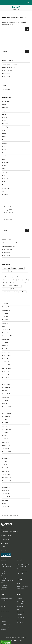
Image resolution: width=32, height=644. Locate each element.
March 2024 (6, 349)
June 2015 (5, 465)
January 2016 (6, 449)
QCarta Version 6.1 (7, 71)
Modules (3, 630)
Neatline (5, 146)
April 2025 (5, 323)
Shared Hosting (8, 207)
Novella (4, 150)
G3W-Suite (4, 583)
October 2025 (6, 310)
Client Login (20, 623)
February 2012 (6, 503)
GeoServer (5, 124)
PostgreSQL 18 (6, 77)
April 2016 (5, 439)
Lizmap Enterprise (22, 571)
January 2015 (6, 474)
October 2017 (6, 416)
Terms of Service (22, 604)
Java (4, 130)
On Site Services (6, 611)
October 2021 (6, 388)
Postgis (4, 159)
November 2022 (7, 371)
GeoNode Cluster (22, 569)
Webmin (5, 191)
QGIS (4, 169)
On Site (3, 607)
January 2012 (6, 507)
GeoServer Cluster (22, 567)
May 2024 (5, 346)
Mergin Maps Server (7, 598)
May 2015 (5, 468)
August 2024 (6, 339)
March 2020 (6, 404)
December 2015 (7, 452)
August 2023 (6, 362)
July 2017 (5, 420)
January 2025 (6, 330)
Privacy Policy (21, 607)
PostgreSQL (6, 162)
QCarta (4, 166)
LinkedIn (5, 551)
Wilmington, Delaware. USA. (10, 532)
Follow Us (5, 543)
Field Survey (20, 589)
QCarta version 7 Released (9, 64)
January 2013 (6, 494)
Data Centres (21, 601)
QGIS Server (7, 89)
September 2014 (7, 481)
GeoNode (5, 121)
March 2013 (6, 490)
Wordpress (5, 195)
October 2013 (6, 487)
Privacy (16, 640)
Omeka (4, 153)
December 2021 (7, 384)
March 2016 (6, 442)
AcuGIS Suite (6, 101)
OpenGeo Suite (6, 156)
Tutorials (5, 185)
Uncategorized (6, 188)
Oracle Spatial (21, 574)
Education (20, 615)
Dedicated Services (9, 213)
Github (4, 547)
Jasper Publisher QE (22, 586)
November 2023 (7, 359)
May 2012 (5, 500)
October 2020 (6, 394)
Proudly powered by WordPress (10, 515)
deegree (5, 111)
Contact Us (5, 539)
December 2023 (7, 355)
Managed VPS (8, 210)
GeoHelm (4, 622)
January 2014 (6, 484)
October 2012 (6, 497)
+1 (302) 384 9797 (7, 536)
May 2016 (5, 436)
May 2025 (5, 320)
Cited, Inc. (4, 528)
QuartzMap (5, 179)
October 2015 (6, 458)
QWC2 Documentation (8, 67)
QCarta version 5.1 (7, 74)
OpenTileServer (5, 624)
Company (5, 108)
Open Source (20, 617)
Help (18, 620)
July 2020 (5, 400)
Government (20, 612)
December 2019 (7, 407)
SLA (18, 609)
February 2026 (6, 307)
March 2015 (6, 471)
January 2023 (6, 365)
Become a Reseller (9, 216)
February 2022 (6, 381)
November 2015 (7, 455)
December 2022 (7, 368)
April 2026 (5, 304)
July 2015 (5, 462)
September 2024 (7, 336)
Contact (21, 640)
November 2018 (7, 413)
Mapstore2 (5, 143)
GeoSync (19, 584)
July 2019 (5, 410)
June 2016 (5, 433)
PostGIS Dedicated (6, 567)
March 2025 (6, 326)
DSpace (4, 114)
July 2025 (5, 313)
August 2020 (6, 397)
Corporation (20, 598)
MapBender (4, 585)
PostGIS (3, 564)
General (4, 117)
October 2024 (6, 333)
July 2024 (5, 342)
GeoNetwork (5, 588)
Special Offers (8, 219)
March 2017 (6, 426)
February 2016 (6, 445)
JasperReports (6, 127)
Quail (4, 175)
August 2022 (6, 375)
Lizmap (4, 137)
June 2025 (5, 317)
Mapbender (5, 140)
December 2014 (7, 478)
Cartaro (4, 104)
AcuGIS (16, 7)
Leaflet (4, 133)
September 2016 (7, 429)
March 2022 (6, 378)
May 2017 (5, 423)
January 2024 (6, 352)
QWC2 (4, 182)
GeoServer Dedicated (7, 581)
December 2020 (7, 391)
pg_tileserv (4, 569)
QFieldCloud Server (6, 601)
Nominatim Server (6, 627)
